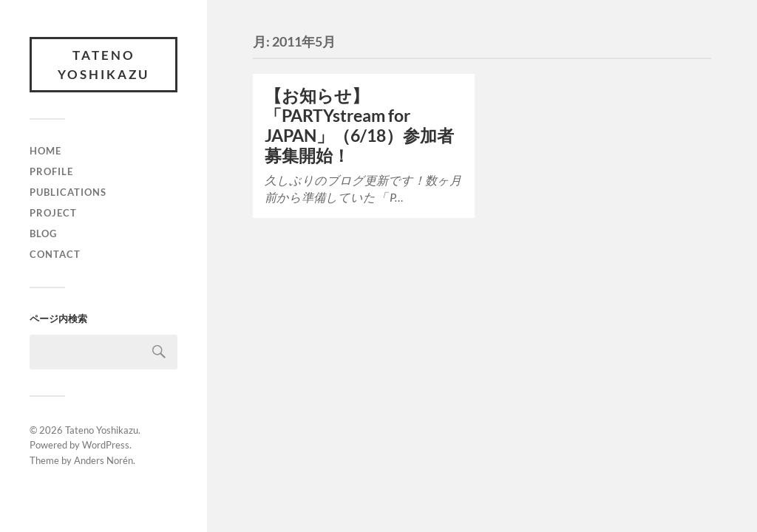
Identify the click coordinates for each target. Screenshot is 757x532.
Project (53, 213)
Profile (51, 171)
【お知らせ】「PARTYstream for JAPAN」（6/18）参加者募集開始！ (359, 126)
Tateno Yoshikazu (103, 65)
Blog (43, 233)
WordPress (106, 445)
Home (45, 151)
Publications (68, 192)
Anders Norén (103, 460)
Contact (55, 254)
